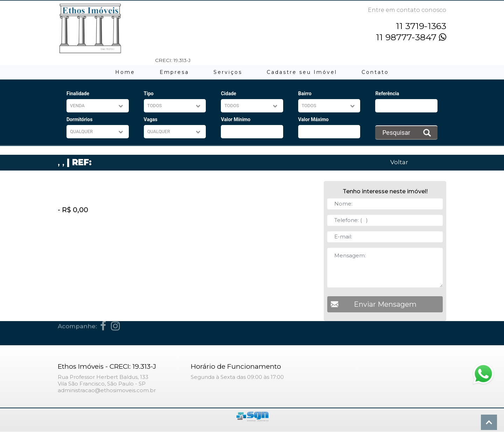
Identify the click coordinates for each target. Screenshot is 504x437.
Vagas (151, 119)
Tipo (149, 93)
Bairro (305, 93)
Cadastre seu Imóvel (302, 72)
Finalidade (78, 93)
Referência (387, 93)
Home (125, 72)
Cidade (229, 93)
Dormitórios (79, 119)
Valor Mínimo (236, 119)
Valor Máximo (313, 119)
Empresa (174, 72)
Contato (375, 72)
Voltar (399, 162)
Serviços (228, 72)
